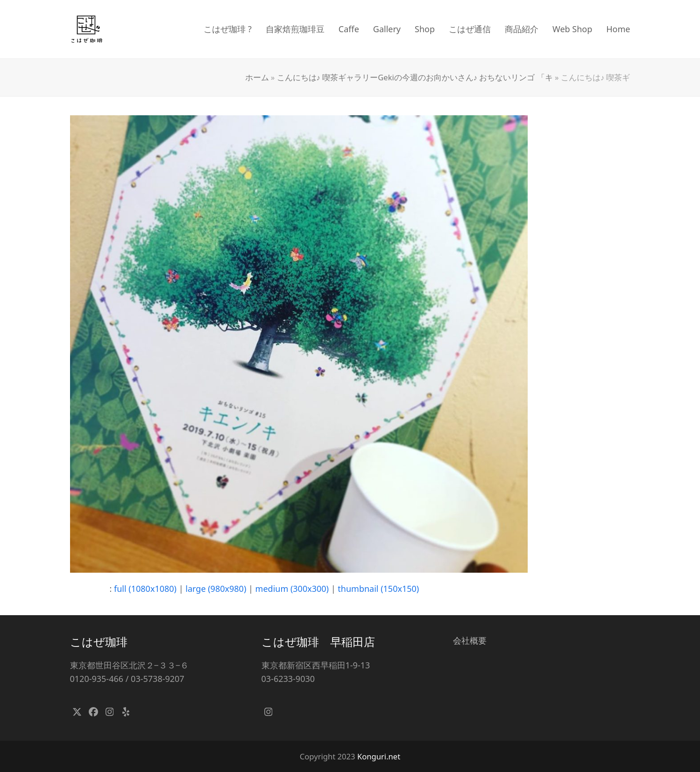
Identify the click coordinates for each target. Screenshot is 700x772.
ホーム (257, 77)
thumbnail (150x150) (378, 589)
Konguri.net (379, 756)
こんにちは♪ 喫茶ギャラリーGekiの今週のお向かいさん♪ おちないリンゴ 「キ (415, 77)
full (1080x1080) (145, 589)
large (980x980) (216, 589)
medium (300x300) (292, 589)
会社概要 (470, 640)
